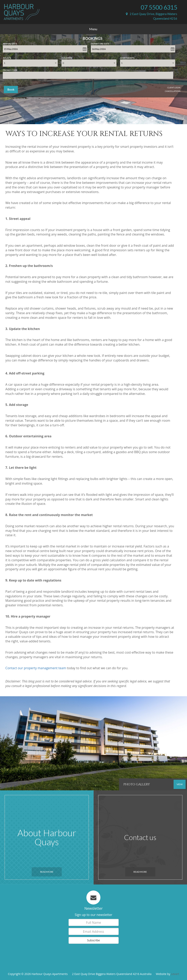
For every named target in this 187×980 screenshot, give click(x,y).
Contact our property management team (36, 668)
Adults (7, 57)
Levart (175, 974)
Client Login (174, 88)
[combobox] (30, 63)
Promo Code (10, 69)
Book (11, 89)
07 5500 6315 (159, 7)
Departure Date (100, 43)
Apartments (127, 57)
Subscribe (94, 940)
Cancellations (173, 91)
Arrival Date (10, 43)
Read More (47, 872)
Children (67, 57)
